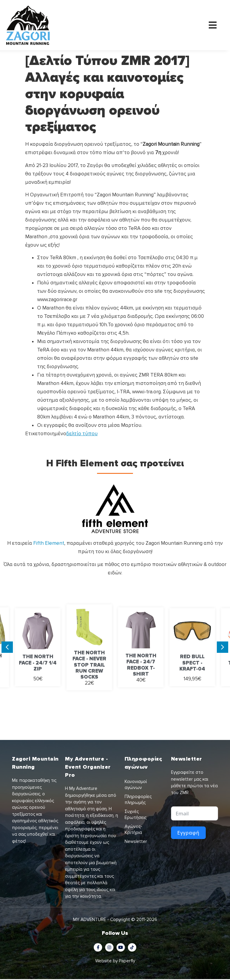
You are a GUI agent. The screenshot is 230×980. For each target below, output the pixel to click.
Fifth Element (49, 544)
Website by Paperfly (115, 961)
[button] (7, 648)
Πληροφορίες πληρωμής (138, 800)
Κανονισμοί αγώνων (136, 785)
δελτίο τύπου (82, 434)
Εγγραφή (188, 833)
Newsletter (136, 842)
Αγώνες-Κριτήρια (133, 830)
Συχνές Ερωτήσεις (136, 815)
